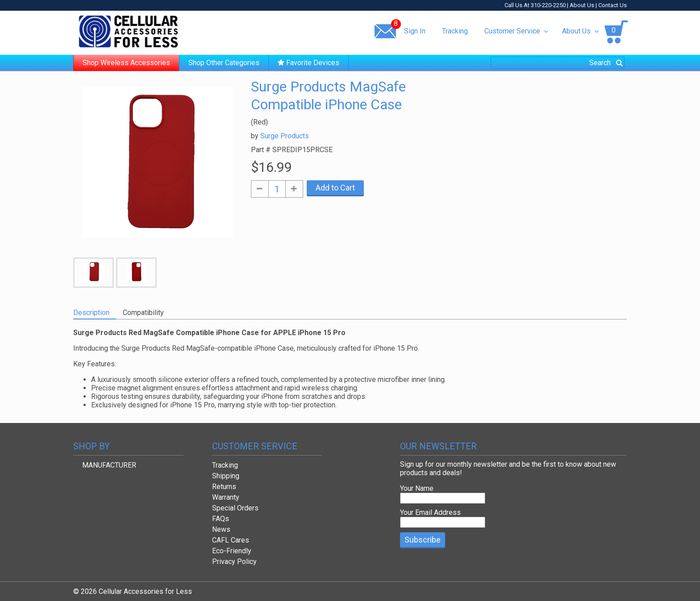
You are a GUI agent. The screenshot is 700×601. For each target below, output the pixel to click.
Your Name (417, 488)
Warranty (226, 497)
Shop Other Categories (224, 63)
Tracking (455, 31)
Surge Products (285, 136)
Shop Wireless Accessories (126, 63)
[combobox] (558, 63)
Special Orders (235, 508)
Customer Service (516, 31)
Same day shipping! (241, 31)
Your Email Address (430, 512)
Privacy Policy (234, 562)
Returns (224, 487)
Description (91, 313)
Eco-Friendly (232, 551)
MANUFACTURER (109, 465)
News (221, 529)
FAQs (221, 519)
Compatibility (143, 313)
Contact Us (612, 5)
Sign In (415, 31)
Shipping (226, 476)
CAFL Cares (231, 540)
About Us (582, 5)
